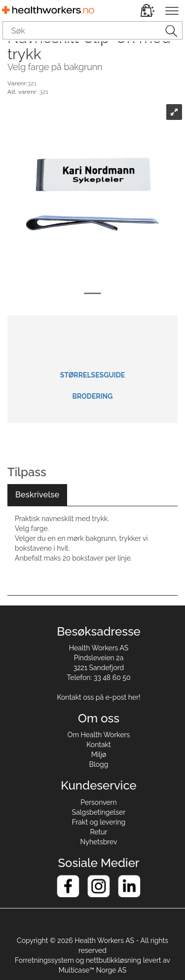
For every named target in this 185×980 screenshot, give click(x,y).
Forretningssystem (44, 960)
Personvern (98, 802)
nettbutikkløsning (113, 960)
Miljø (99, 754)
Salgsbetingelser (99, 812)
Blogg (99, 764)
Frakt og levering (99, 822)
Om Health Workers (99, 735)
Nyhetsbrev (99, 842)
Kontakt (98, 745)
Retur (99, 832)
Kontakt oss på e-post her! (98, 697)
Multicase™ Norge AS (93, 970)
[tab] (37, 495)
